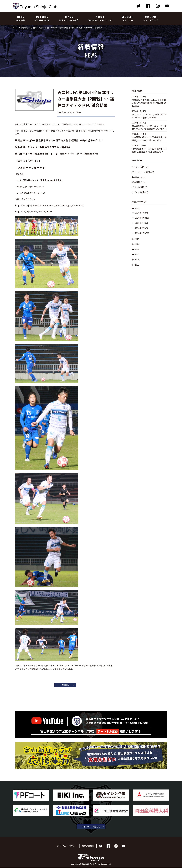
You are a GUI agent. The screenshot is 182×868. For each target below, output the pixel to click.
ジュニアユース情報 (141, 172)
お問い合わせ (88, 846)
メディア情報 (138, 192)
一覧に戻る (65, 685)
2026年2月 (140, 228)
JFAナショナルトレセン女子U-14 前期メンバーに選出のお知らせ (149, 116)
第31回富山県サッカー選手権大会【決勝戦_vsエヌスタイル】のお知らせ (149, 150)
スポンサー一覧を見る (91, 827)
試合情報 (136, 182)
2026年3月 (140, 223)
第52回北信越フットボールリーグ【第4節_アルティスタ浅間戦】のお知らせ (149, 127)
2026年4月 (140, 218)
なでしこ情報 (138, 167)
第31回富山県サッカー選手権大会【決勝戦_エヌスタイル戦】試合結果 (149, 139)
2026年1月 (140, 233)
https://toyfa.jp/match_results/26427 (34, 211)
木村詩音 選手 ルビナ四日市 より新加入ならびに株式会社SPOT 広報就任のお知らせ (149, 103)
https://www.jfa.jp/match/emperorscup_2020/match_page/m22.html (49, 205)
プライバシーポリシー (67, 846)
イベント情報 (138, 187)
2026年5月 (140, 213)
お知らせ (136, 177)
